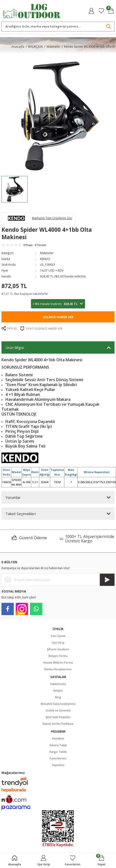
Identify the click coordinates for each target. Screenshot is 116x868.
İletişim (58, 690)
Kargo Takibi (58, 752)
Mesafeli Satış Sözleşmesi (58, 704)
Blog (58, 697)
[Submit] (107, 580)
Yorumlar (13, 497)
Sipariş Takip (58, 745)
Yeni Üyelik (58, 636)
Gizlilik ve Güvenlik (58, 710)
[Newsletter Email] (58, 580)
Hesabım (58, 738)
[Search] (58, 27)
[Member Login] (91, 11)
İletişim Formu (58, 656)
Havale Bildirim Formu (58, 662)
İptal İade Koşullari (58, 717)
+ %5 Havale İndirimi (58, 304)
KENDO (45, 259)
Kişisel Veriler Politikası (58, 724)
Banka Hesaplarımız (58, 669)
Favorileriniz (58, 758)
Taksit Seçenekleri (21, 514)
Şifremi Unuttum (58, 649)
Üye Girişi (58, 643)
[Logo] (32, 11)
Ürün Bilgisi (15, 347)
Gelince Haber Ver (58, 317)
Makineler (47, 253)
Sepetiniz (58, 765)
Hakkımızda (58, 684)
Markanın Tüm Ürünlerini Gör (52, 218)
